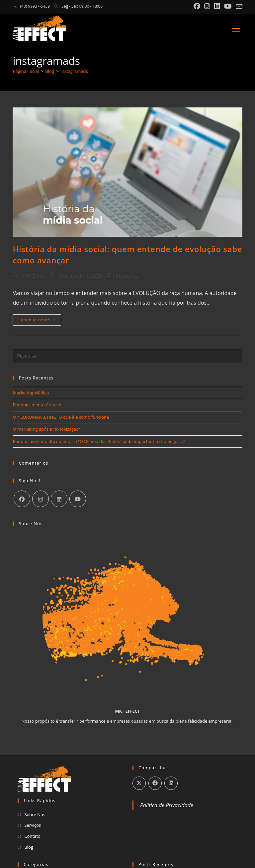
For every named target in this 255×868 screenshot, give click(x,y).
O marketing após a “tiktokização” (46, 429)
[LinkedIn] (59, 499)
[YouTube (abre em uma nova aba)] (228, 6)
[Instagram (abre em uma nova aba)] (207, 6)
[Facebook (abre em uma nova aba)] (197, 6)
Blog (29, 847)
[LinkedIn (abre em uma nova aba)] (217, 6)
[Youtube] (78, 499)
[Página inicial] (26, 71)
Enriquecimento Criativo (37, 405)
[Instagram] (41, 499)
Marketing (127, 276)
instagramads (74, 71)
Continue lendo (40, 321)
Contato (32, 836)
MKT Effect (32, 276)
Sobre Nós (35, 814)
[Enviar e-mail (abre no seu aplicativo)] (238, 7)
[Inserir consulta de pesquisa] (127, 356)
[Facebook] (22, 499)
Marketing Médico (31, 393)
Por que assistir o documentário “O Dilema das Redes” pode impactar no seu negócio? (99, 441)
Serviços (33, 825)
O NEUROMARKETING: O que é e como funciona (61, 417)
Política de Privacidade (167, 805)
